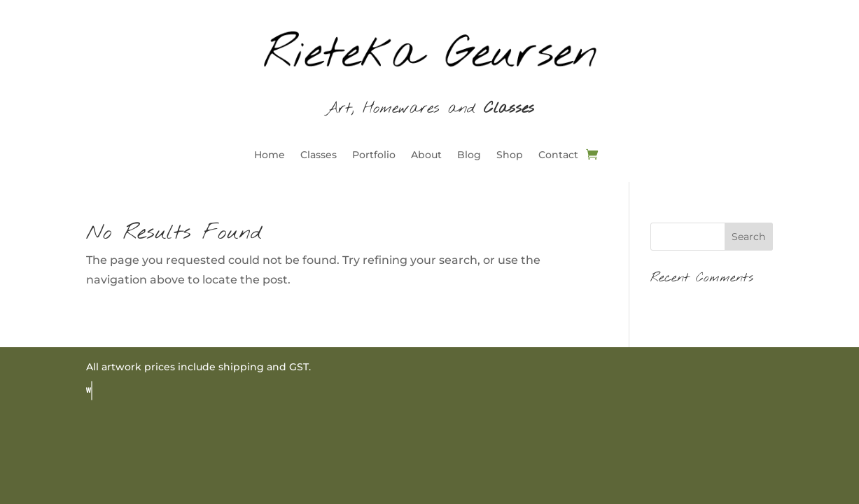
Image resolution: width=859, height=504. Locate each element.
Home (270, 155)
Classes (319, 155)
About (426, 155)
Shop (510, 155)
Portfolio (374, 155)
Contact (558, 155)
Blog (469, 155)
